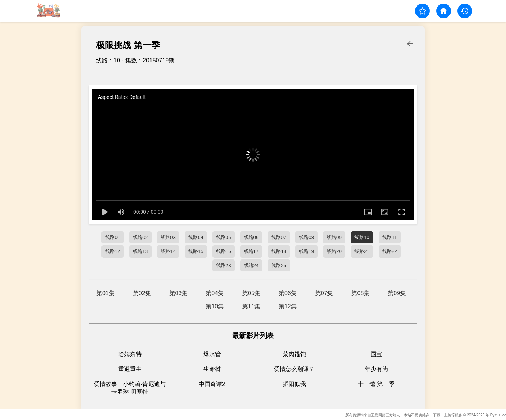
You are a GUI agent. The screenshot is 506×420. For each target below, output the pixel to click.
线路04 (196, 237)
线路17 (251, 251)
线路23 (224, 265)
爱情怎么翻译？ (294, 369)
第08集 (360, 293)
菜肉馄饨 (294, 354)
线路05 (224, 237)
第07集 (324, 293)
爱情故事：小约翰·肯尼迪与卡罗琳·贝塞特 (130, 388)
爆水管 (212, 354)
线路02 (140, 237)
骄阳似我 (294, 384)
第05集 (251, 293)
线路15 (196, 251)
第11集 (251, 306)
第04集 (215, 293)
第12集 (288, 306)
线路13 (140, 251)
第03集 (179, 293)
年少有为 (376, 369)
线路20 (334, 251)
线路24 (251, 265)
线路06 (251, 237)
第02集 (142, 293)
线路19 (306, 251)
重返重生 (130, 369)
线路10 (362, 237)
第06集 (288, 293)
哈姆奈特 (130, 354)
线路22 (390, 251)
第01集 (106, 293)
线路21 (362, 251)
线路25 (279, 265)
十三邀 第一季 (376, 384)
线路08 (306, 237)
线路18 (279, 251)
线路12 (113, 251)
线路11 (390, 237)
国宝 (376, 354)
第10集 (215, 306)
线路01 (113, 237)
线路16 (224, 251)
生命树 (212, 369)
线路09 (334, 237)
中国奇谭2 (212, 384)
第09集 (397, 293)
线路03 (168, 237)
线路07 (279, 237)
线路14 (168, 251)
